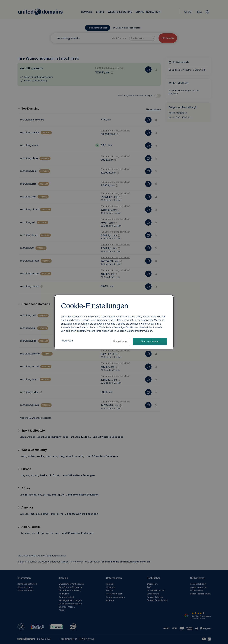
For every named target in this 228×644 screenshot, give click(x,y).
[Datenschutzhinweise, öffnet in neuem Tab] (139, 331)
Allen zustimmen (150, 341)
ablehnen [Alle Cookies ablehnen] (71, 331)
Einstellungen (120, 341)
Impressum (67, 341)
